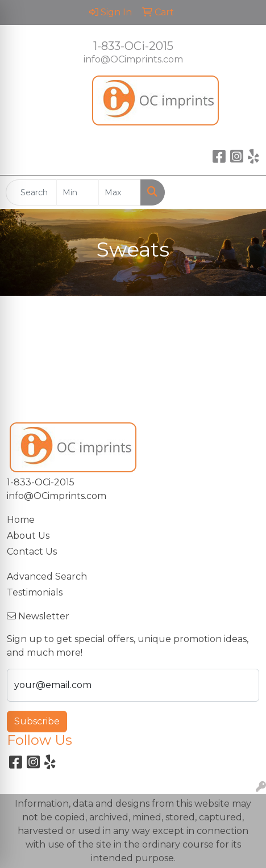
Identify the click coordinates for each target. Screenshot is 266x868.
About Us (28, 536)
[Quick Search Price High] (120, 192)
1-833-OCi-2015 (133, 46)
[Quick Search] (31, 192)
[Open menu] (243, 192)
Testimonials (35, 592)
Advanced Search (47, 576)
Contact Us (32, 552)
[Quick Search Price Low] (78, 192)
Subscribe (37, 721)
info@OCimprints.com (133, 59)
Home (21, 520)
